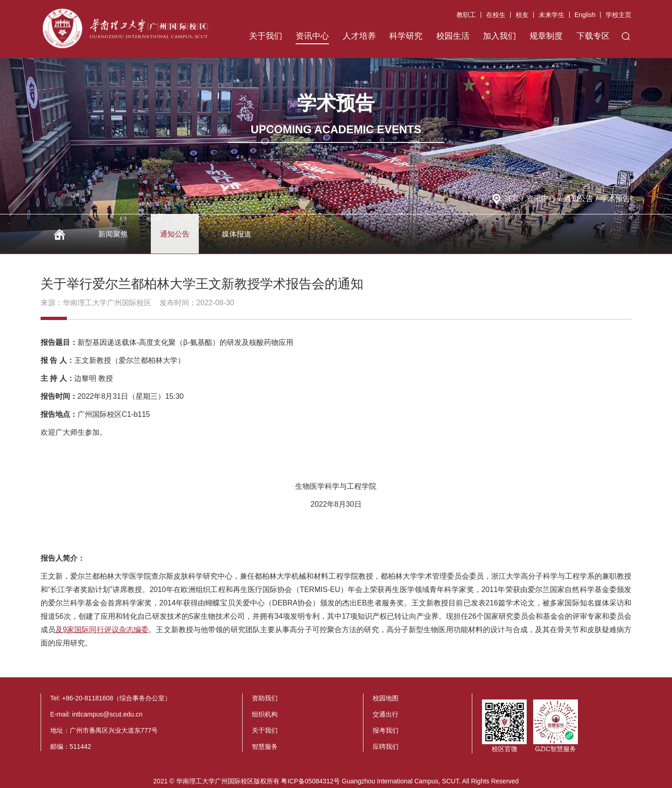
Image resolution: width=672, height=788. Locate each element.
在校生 (496, 15)
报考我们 (386, 730)
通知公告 (578, 198)
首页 (511, 198)
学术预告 (615, 198)
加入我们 (500, 36)
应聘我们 (386, 747)
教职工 (466, 15)
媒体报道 (237, 234)
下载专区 (593, 36)
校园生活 (453, 36)
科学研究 (406, 36)
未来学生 (552, 15)
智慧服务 (265, 747)
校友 (522, 15)
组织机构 (265, 714)
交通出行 (386, 714)
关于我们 (266, 36)
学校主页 (618, 15)
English (585, 15)
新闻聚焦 (113, 234)
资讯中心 (312, 36)
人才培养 (359, 36)
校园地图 (386, 698)
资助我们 (265, 698)
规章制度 (546, 36)
